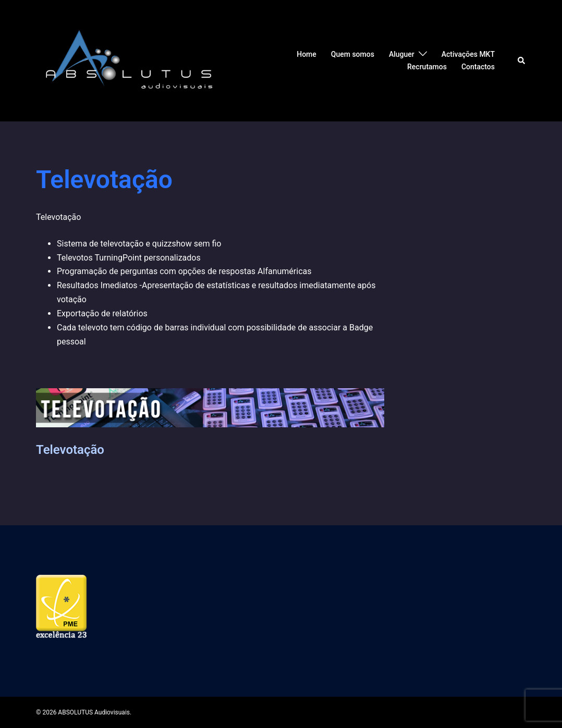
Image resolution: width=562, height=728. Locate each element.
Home (307, 54)
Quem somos (353, 54)
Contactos (478, 67)
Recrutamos (427, 67)
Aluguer (402, 54)
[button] (522, 60)
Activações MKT (468, 54)
